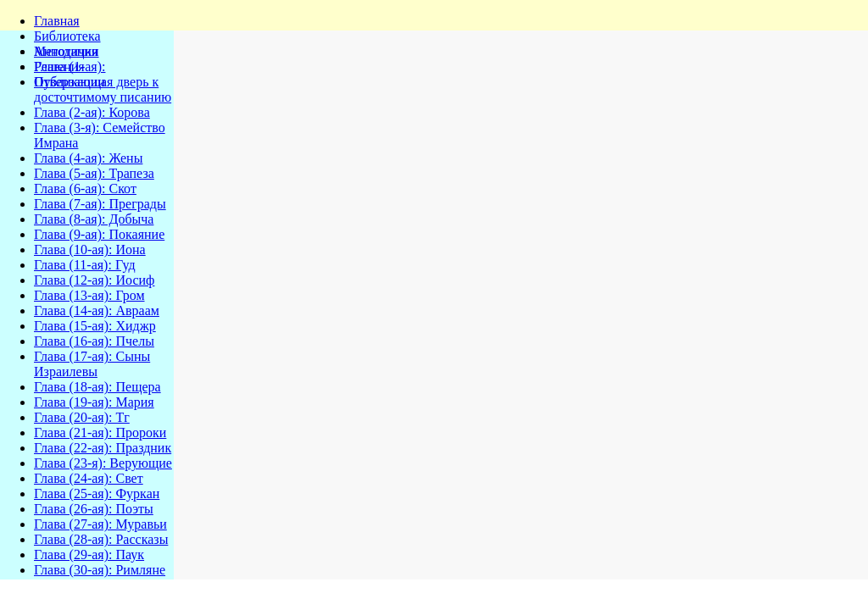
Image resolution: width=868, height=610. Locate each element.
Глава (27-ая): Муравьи (100, 524)
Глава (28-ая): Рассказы (101, 539)
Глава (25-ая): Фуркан (97, 494)
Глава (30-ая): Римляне (100, 570)
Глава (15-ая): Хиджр (95, 326)
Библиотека (67, 36)
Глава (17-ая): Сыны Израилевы (92, 364)
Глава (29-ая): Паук (89, 555)
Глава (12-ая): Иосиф (94, 280)
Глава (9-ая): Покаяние (99, 234)
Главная (57, 21)
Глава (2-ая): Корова (92, 112)
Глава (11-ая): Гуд (85, 265)
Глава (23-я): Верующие (103, 463)
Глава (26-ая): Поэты (94, 509)
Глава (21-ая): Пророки (100, 433)
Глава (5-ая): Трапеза (94, 173)
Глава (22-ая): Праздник (103, 448)
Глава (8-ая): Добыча (94, 219)
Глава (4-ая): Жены (88, 158)
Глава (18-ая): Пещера (97, 387)
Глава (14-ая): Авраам (97, 311)
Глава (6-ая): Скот (85, 189)
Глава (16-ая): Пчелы (94, 341)
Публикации (70, 82)
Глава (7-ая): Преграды (100, 204)
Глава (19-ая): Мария (94, 402)
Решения (59, 67)
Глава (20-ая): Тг (82, 417)
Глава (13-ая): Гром (89, 295)
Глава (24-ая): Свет (89, 478)
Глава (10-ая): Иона (90, 250)
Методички (67, 51)
